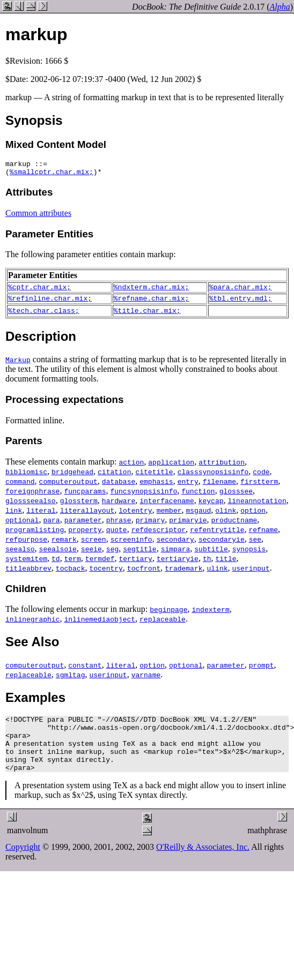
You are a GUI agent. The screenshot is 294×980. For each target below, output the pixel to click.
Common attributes (38, 216)
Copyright (23, 865)
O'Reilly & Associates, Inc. (203, 865)
